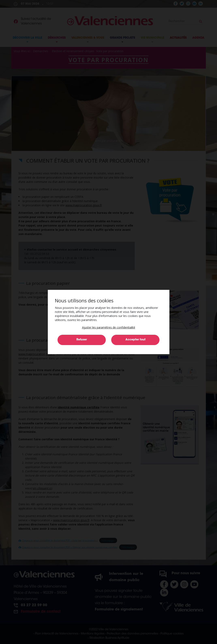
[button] (109, 327)
